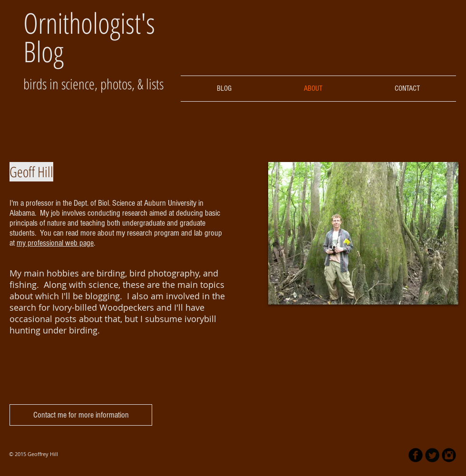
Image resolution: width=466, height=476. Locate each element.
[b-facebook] (416, 455)
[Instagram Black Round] (449, 455)
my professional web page (55, 243)
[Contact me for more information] (81, 415)
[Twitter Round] (432, 455)
